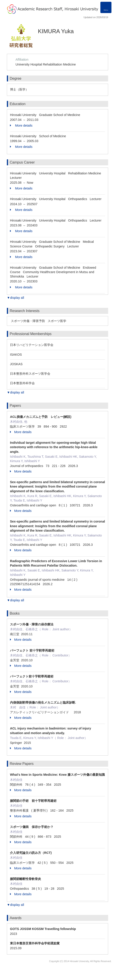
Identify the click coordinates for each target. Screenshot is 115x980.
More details (21, 125)
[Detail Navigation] (106, 7)
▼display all (15, 298)
